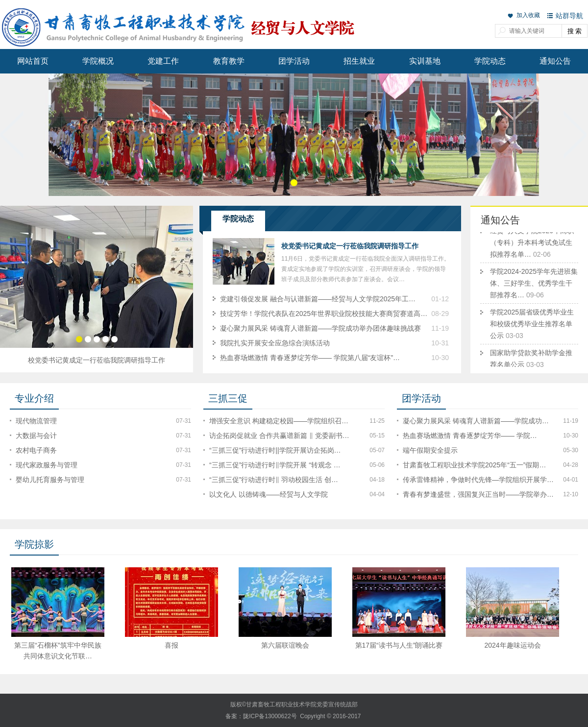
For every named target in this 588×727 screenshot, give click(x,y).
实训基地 (425, 61)
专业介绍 (34, 398)
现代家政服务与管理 (47, 465)
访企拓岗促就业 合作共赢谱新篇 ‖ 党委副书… (279, 436)
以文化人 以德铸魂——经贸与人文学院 (269, 494)
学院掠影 (34, 544)
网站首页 (33, 61)
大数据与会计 (36, 436)
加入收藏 (528, 15)
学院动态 (490, 61)
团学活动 (294, 61)
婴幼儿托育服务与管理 (50, 480)
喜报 (172, 645)
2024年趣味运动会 (513, 645)
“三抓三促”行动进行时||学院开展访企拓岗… (275, 450)
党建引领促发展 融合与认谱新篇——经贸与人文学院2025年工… (318, 299)
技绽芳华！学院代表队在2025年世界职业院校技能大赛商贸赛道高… (324, 314)
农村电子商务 (36, 450)
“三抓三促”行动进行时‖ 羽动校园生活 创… (274, 480)
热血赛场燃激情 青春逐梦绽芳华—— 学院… (470, 436)
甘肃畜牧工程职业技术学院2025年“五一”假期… (474, 465)
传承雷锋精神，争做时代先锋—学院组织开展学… (478, 480)
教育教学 (229, 61)
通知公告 (555, 61)
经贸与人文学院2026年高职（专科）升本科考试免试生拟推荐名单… (532, 244)
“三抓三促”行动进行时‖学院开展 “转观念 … (275, 465)
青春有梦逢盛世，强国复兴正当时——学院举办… (478, 494)
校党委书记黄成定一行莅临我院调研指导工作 (97, 360)
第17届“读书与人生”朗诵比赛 (400, 645)
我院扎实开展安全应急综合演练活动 (275, 343)
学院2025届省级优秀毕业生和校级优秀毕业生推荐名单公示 (532, 325)
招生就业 (359, 61)
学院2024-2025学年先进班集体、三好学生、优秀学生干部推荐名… (534, 285)
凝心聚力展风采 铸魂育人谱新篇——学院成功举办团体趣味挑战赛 (320, 328)
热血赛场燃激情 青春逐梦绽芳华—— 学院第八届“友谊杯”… (310, 358)
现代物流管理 (36, 421)
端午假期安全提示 (430, 450)
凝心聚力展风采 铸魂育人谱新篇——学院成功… (476, 421)
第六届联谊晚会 (286, 645)
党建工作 (163, 61)
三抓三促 (228, 398)
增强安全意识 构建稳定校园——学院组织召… (279, 421)
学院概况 (98, 61)
